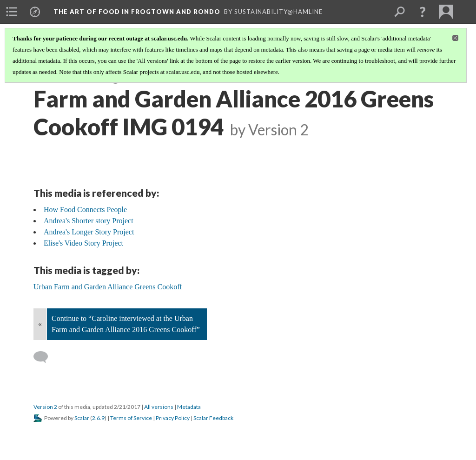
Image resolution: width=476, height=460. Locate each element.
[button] (423, 12)
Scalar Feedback (213, 418)
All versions (159, 407)
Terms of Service (131, 418)
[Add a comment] (45, 357)
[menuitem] (12, 12)
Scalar (82, 418)
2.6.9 (98, 418)
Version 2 (45, 407)
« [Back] (40, 324)
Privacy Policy (173, 418)
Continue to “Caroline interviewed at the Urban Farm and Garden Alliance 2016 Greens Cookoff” (126, 324)
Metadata (189, 407)
